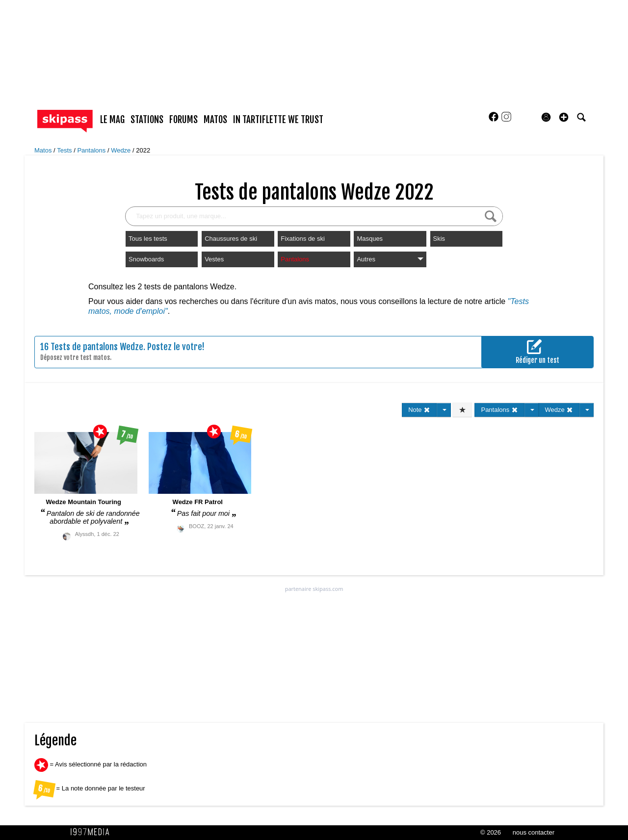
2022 (143, 150)
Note (419, 410)
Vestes (214, 259)
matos (215, 120)
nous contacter (534, 832)
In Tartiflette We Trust (278, 120)
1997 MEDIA (93, 832)
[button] (564, 117)
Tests (65, 150)
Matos (44, 150)
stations (147, 120)
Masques (370, 239)
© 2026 (491, 832)
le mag (112, 120)
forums (183, 120)
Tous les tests (148, 239)
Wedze (122, 150)
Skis (439, 239)
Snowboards (146, 259)
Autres (390, 259)
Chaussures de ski (231, 239)
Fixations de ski (303, 239)
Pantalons (92, 150)
